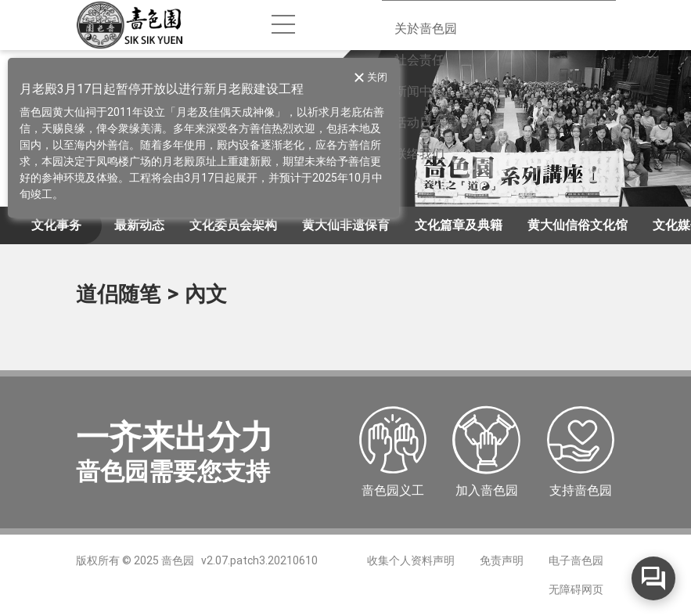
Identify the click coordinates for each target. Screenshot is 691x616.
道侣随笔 (118, 294)
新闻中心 (419, 91)
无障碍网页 (576, 589)
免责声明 (502, 560)
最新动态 (139, 225)
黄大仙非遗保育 (346, 225)
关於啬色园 (426, 29)
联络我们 (419, 154)
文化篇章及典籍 (459, 225)
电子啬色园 (576, 560)
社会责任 (419, 60)
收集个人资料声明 (411, 560)
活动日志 (419, 122)
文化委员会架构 (233, 225)
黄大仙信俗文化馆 (578, 225)
